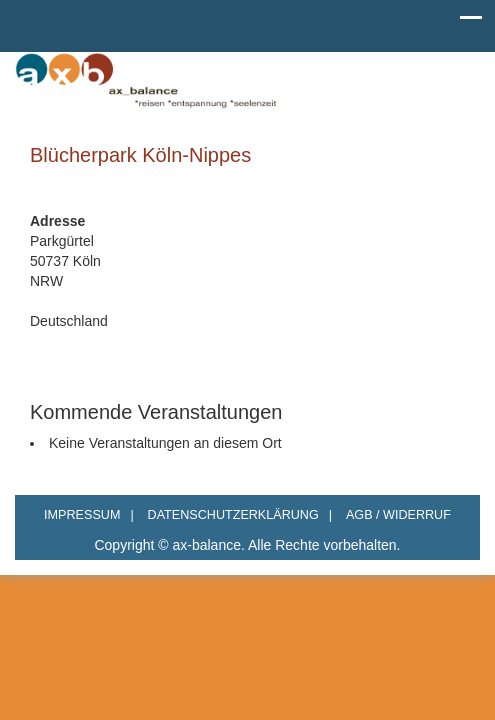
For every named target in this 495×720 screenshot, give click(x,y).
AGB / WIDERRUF (398, 515)
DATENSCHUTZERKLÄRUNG (240, 515)
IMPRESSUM (89, 515)
